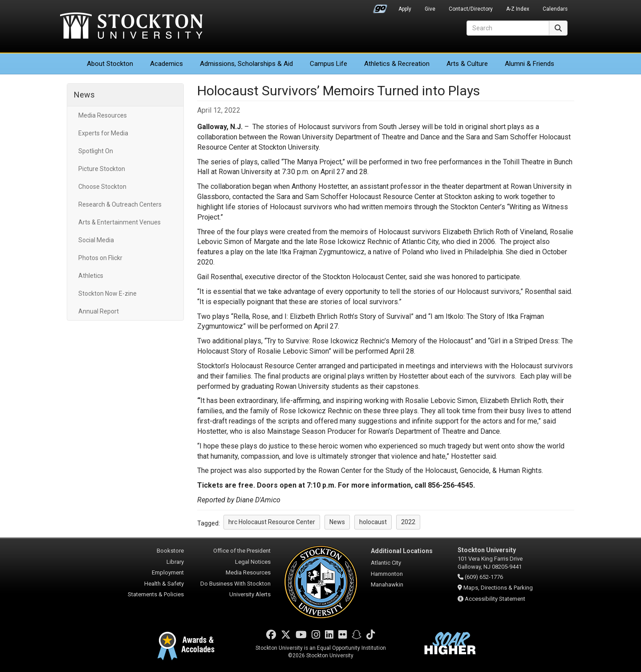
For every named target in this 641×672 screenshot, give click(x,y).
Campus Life (329, 64)
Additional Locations (402, 551)
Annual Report (99, 311)
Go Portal (380, 7)
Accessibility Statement (495, 599)
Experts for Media (103, 133)
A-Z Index (518, 9)
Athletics (397, 64)
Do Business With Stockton (235, 584)
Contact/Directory (471, 9)
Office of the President (242, 551)
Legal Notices (253, 562)
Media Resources (103, 115)
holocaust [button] (373, 522)
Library (175, 562)
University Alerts (250, 594)
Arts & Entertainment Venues (120, 222)
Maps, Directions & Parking (498, 588)
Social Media (96, 240)
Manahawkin (387, 584)
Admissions (246, 64)
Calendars (555, 9)
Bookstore (170, 551)
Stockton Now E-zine (108, 293)
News (84, 95)
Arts (467, 64)
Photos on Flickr (100, 258)
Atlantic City (386, 563)
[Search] (508, 28)
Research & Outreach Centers (120, 204)
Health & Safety (164, 584)
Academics (166, 64)
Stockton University (131, 27)
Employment (168, 572)
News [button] (337, 522)
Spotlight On (96, 151)
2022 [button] (408, 522)
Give (430, 9)
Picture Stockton (102, 169)
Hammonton (387, 574)
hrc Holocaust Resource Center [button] (272, 522)
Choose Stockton (102, 187)
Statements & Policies (156, 594)
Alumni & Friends (529, 64)
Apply (405, 9)
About (110, 64)
